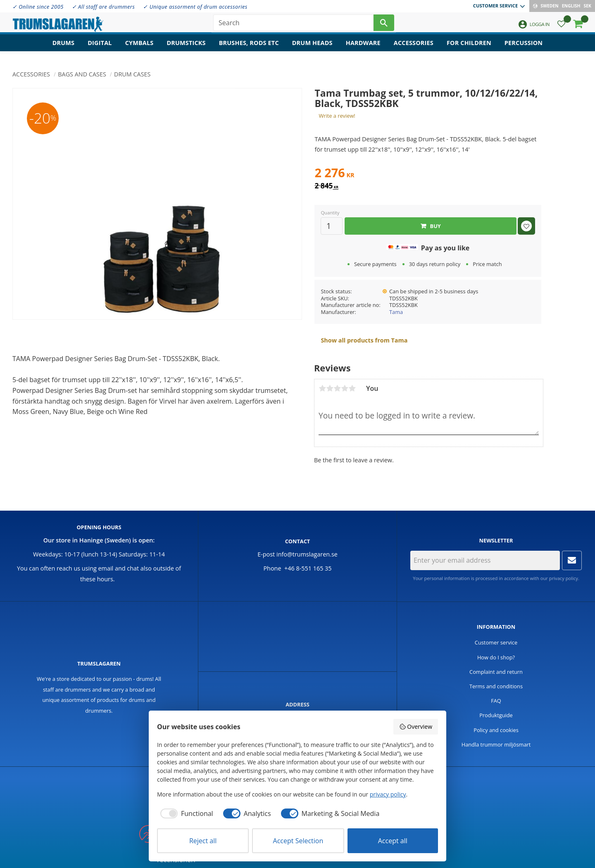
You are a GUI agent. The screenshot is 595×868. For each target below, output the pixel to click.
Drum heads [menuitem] (312, 48)
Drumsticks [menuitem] (186, 48)
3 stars (337, 388)
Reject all (203, 841)
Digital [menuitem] (100, 48)
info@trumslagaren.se (307, 554)
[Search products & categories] (293, 25)
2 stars (330, 388)
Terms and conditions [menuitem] (496, 686)
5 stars (352, 388)
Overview (416, 727)
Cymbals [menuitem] (139, 48)
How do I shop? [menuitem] (496, 657)
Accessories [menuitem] (414, 48)
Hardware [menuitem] (363, 48)
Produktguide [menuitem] (496, 715)
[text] (428, 174)
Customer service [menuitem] (495, 6)
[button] (561, 27)
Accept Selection (298, 841)
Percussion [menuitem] (524, 48)
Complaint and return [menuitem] (496, 672)
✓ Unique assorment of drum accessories (195, 7)
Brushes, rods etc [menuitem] (249, 48)
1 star (322, 388)
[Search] (384, 25)
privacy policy (564, 578)
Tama (396, 312)
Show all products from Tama (364, 340)
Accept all (393, 841)
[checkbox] (185, 813)
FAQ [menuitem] (496, 701)
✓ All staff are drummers (104, 7)
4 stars (345, 388)
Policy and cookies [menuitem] (496, 730)
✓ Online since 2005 (38, 7)
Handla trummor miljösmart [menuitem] (496, 744)
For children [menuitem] (469, 48)
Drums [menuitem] (64, 48)
